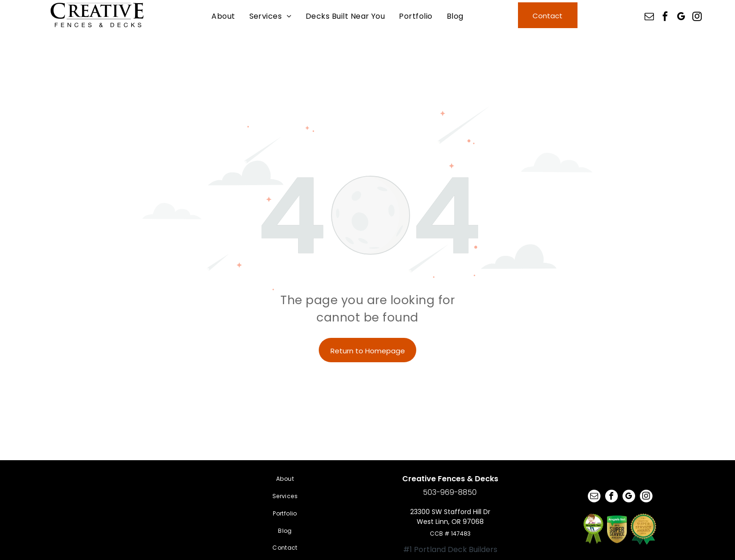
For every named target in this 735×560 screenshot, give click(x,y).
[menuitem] (223, 16)
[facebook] (665, 18)
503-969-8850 (450, 492)
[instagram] (697, 18)
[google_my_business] (681, 18)
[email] (649, 18)
